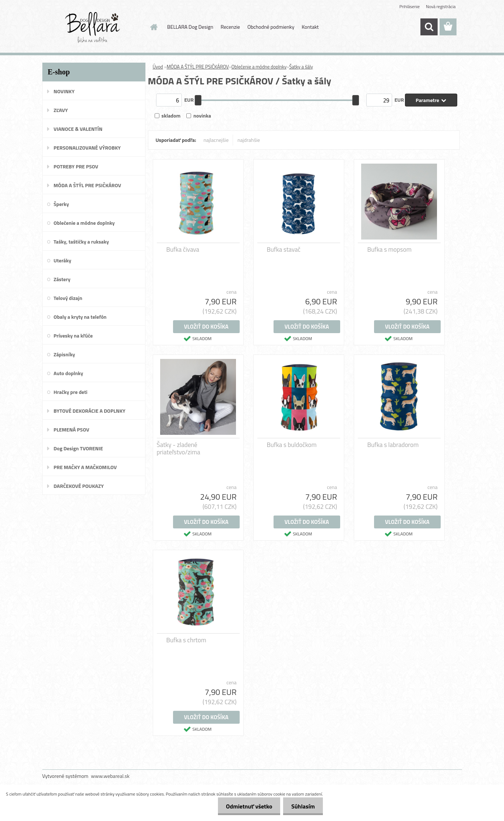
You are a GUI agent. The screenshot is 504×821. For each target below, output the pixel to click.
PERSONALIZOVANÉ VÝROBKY (87, 148)
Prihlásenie (410, 6)
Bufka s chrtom (186, 640)
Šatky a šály (301, 67)
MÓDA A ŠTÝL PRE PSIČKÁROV (87, 185)
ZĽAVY (61, 110)
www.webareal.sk (110, 776)
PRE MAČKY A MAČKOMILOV (85, 467)
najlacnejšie (216, 140)
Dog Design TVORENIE (78, 448)
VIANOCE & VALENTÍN (78, 129)
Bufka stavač (284, 249)
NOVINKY (64, 91)
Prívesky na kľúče (73, 336)
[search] (429, 27)
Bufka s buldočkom (292, 445)
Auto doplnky (68, 373)
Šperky (61, 204)
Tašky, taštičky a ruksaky (81, 242)
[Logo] (93, 27)
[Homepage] (153, 27)
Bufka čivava (183, 249)
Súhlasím (302, 806)
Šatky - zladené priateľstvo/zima (179, 448)
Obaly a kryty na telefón (80, 317)
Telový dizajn (68, 298)
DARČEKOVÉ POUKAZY (79, 486)
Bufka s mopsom (390, 249)
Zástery (62, 279)
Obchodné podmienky (271, 27)
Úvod (158, 67)
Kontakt (310, 27)
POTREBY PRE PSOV (76, 166)
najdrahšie (249, 140)
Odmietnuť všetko (246, 806)
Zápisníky (64, 354)
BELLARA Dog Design (190, 27)
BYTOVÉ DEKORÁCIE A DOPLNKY (90, 411)
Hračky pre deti (71, 392)
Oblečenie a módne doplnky (84, 223)
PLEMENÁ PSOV (72, 429)
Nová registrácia (441, 6)
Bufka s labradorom (393, 445)
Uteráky (63, 260)
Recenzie (230, 27)
